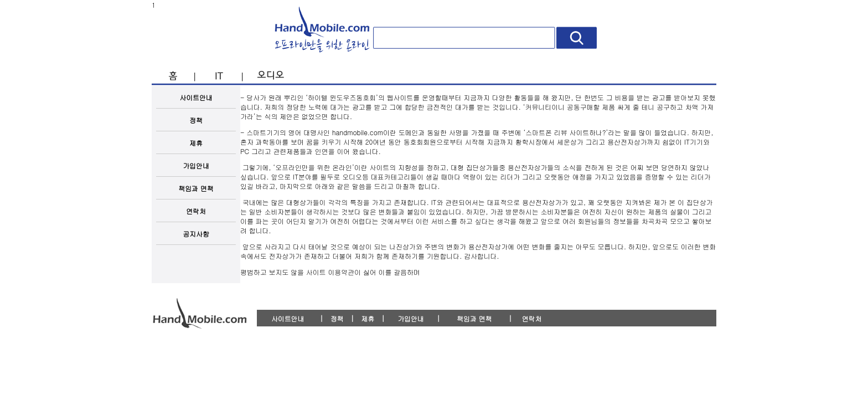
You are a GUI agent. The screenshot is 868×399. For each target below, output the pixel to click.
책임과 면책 (196, 188)
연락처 (196, 211)
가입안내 (196, 165)
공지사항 (196, 234)
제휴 (196, 143)
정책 (196, 120)
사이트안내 (196, 97)
